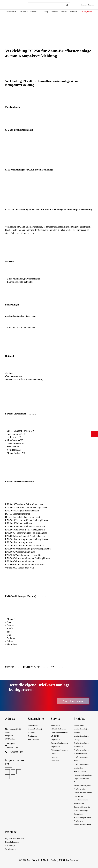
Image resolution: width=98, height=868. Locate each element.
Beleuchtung (79, 814)
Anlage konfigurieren (73, 701)
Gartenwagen (10, 846)
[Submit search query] (67, 5)
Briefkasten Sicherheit (82, 825)
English (91, 5)
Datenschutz (56, 757)
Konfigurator (87, 12)
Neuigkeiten (33, 736)
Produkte (24, 12)
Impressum (55, 761)
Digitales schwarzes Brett (15, 838)
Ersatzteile (54, 12)
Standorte (32, 732)
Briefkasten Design (81, 789)
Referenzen (73, 12)
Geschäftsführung (35, 729)
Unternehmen (12, 12)
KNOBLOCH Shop (58, 729)
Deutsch (84, 5)
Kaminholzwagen (12, 842)
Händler (64, 12)
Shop (46, 12)
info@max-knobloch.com (13, 745)
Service (34, 12)
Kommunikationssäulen (83, 775)
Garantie (54, 754)
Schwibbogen (10, 849)
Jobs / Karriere (34, 739)
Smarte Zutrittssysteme (83, 786)
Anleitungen (56, 725)
